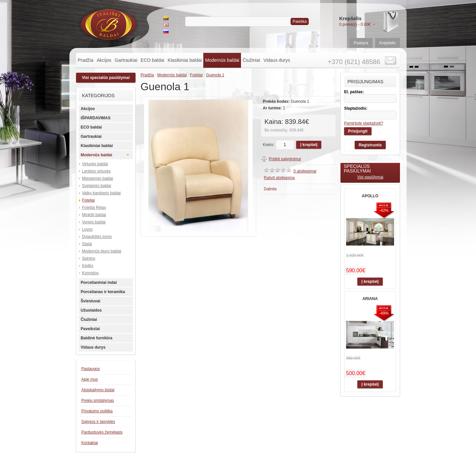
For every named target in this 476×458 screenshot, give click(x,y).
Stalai (87, 244)
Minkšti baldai (94, 215)
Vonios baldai (94, 222)
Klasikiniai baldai (185, 60)
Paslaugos (91, 369)
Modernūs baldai (222, 60)
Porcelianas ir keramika (103, 292)
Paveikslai (90, 329)
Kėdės (88, 266)
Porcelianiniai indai (99, 283)
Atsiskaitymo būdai (98, 390)
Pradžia (85, 60)
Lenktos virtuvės (96, 171)
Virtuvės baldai (95, 164)
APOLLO (370, 196)
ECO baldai (152, 60)
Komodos (90, 273)
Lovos (87, 229)
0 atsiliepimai (305, 171)
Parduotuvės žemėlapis (102, 432)
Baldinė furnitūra (97, 338)
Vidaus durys (277, 60)
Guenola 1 (215, 75)
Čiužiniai (251, 60)
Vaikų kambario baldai (101, 193)
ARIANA (370, 299)
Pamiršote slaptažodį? (364, 123)
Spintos (89, 258)
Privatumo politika (97, 411)
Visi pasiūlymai (370, 177)
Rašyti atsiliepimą (279, 178)
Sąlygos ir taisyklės (98, 422)
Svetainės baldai (97, 186)
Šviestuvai (90, 301)
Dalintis (270, 189)
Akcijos (104, 60)
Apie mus (90, 379)
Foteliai (88, 200)
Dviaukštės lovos (97, 237)
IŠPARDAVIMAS (96, 118)
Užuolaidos (91, 310)
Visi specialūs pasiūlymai (106, 78)
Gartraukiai (126, 60)
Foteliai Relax (94, 208)
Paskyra (361, 43)
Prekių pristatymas (98, 401)
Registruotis (370, 145)
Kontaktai (90, 443)
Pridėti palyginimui (285, 159)
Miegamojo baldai (98, 178)
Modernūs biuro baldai (102, 251)
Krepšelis (388, 43)
